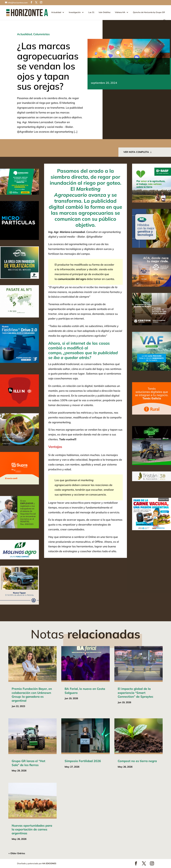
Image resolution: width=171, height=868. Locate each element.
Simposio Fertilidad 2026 (83, 761)
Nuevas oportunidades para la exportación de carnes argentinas (32, 829)
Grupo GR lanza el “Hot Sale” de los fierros (28, 763)
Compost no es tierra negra (137, 761)
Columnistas (41, 34)
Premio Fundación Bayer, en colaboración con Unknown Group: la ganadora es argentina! (32, 695)
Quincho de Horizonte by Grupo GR (149, 12)
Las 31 (91, 12)
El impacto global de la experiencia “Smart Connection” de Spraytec (136, 693)
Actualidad (56, 12)
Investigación (75, 12)
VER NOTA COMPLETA (136, 152)
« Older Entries (17, 853)
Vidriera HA (120, 12)
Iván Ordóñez (105, 12)
